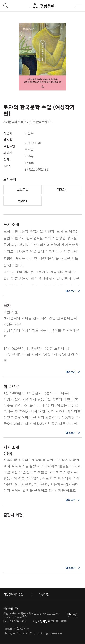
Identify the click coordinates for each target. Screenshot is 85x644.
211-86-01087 (59, 621)
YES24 (62, 190)
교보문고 (23, 190)
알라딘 (23, 201)
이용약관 (44, 594)
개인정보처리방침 (13, 594)
